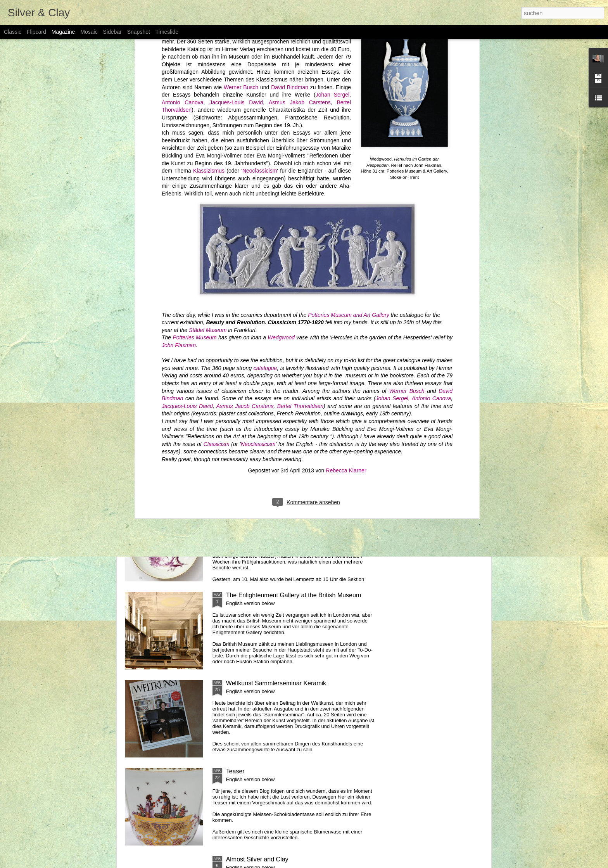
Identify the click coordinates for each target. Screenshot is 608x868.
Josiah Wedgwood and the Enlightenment (445, 357)
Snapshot (139, 32)
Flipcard (36, 32)
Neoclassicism (258, 272)
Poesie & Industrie (347, 354)
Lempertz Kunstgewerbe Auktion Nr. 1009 (283, 507)
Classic (13, 32)
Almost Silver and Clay (257, 859)
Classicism (217, 272)
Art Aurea (239, 419)
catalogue (264, 196)
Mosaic (89, 32)
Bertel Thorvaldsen (300, 234)
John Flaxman (179, 173)
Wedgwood (282, 166)
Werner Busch (407, 219)
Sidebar (112, 32)
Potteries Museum (194, 166)
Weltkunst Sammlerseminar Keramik (276, 683)
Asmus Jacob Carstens (245, 234)
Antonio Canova (431, 227)
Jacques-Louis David (187, 234)
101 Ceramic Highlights (156, 357)
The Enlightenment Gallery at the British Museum (294, 595)
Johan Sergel (392, 227)
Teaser (235, 771)
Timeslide (167, 32)
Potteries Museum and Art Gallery (349, 143)
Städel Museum (208, 158)
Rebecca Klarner (346, 299)
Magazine (63, 32)
